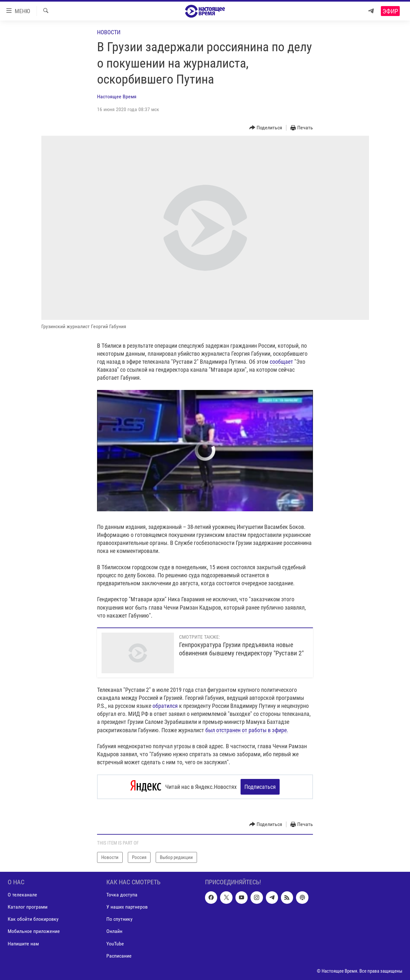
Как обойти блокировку (33, 919)
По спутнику (119, 919)
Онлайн (114, 931)
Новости (109, 32)
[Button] (266, 128)
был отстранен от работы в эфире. (247, 730)
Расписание (119, 956)
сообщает (281, 362)
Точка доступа (122, 895)
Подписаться (260, 787)
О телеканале (22, 895)
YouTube (115, 944)
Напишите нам (23, 944)
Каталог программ (28, 907)
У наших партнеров (127, 907)
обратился (166, 706)
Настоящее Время (117, 97)
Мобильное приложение (34, 931)
